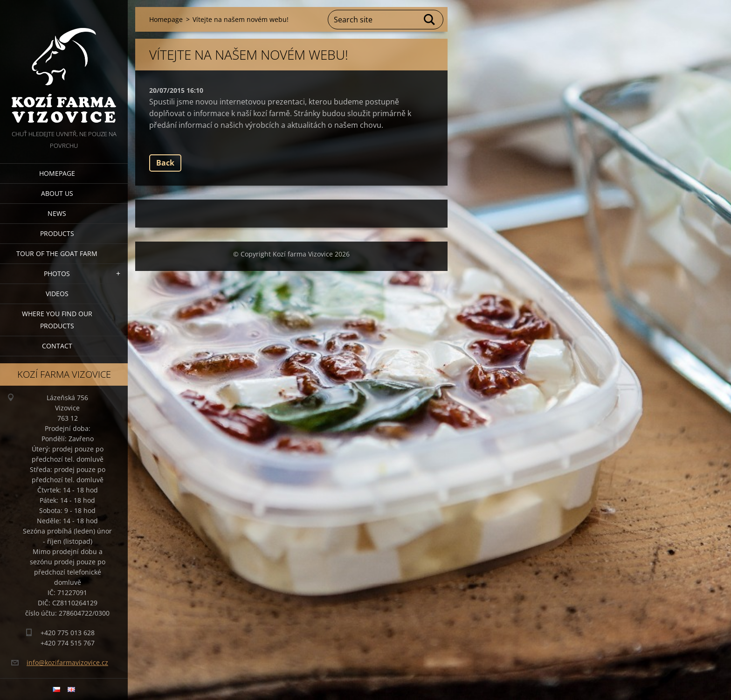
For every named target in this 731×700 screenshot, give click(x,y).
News (57, 213)
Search (430, 20)
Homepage (57, 173)
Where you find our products (57, 320)
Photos (57, 274)
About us (57, 193)
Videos (57, 294)
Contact (57, 346)
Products (57, 233)
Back (165, 163)
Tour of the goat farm (57, 253)
